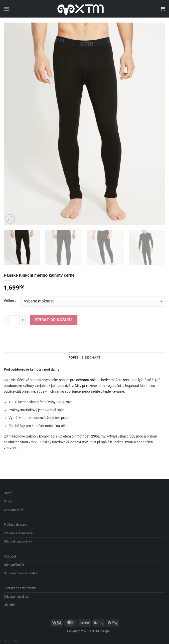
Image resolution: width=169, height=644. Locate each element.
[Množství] (15, 320)
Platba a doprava (16, 525)
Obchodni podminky (18, 541)
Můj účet (10, 556)
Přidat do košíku (53, 320)
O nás (8, 501)
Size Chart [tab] (91, 357)
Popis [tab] (73, 357)
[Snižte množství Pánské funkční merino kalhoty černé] (7, 320)
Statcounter (10, 641)
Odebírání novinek (16, 597)
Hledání (9, 605)
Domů (8, 493)
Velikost (10, 301)
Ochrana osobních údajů (21, 573)
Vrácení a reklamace (18, 533)
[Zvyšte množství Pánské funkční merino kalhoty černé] (23, 320)
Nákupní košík (14, 565)
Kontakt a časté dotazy (20, 588)
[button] (7, 9)
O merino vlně (13, 510)
